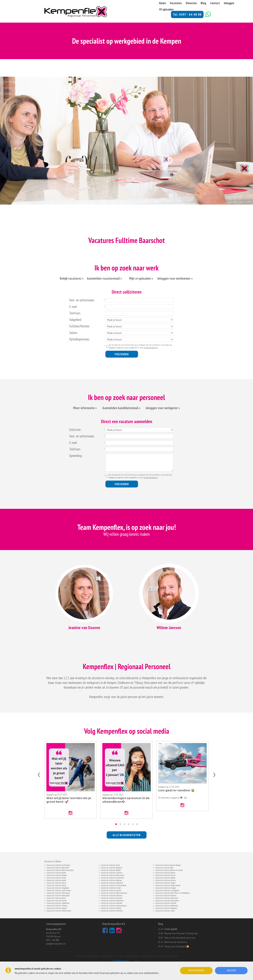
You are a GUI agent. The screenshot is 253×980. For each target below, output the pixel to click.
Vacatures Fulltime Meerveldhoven (114, 893)
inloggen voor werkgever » (163, 408)
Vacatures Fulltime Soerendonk (167, 900)
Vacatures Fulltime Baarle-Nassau (168, 865)
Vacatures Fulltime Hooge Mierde (168, 885)
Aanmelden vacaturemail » (104, 278)
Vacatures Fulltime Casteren (112, 872)
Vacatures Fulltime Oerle (56, 898)
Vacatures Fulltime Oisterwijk (167, 898)
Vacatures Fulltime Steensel (111, 903)
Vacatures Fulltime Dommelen (113, 875)
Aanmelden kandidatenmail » (122, 408)
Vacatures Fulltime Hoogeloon (58, 888)
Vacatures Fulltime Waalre (111, 908)
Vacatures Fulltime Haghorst (112, 883)
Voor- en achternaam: (82, 300)
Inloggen (229, 3)
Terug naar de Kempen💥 (177, 946)
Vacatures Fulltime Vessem (57, 908)
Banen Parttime (148, 956)
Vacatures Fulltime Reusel (57, 900)
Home (162, 3)
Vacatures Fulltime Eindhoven (112, 877)
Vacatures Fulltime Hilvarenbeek (113, 885)
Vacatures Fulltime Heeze (56, 885)
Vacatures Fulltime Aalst (110, 865)
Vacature (78, 956)
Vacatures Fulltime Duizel (165, 875)
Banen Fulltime (133, 956)
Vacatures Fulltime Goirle (56, 883)
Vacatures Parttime (109, 956)
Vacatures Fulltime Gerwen (166, 880)
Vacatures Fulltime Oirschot (112, 898)
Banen (122, 956)
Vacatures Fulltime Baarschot (58, 867)
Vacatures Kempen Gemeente (167, 956)
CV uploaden (166, 9)
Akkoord (231, 971)
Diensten (191, 3)
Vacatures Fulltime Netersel (111, 895)
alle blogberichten (127, 835)
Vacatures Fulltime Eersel (56, 877)
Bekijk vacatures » (72, 278)
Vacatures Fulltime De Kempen (58, 865)
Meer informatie (196, 971)
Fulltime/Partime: (80, 326)
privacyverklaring (151, 348)
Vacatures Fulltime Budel (56, 872)
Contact (215, 3)
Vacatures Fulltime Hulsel (111, 888)
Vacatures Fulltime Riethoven (112, 900)
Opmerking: (76, 456)
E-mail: (73, 307)
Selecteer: (75, 430)
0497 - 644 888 (52, 940)
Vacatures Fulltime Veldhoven (167, 905)
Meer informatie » (85, 408)
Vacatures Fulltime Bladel (111, 870)
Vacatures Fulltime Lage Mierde (59, 890)
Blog (203, 3)
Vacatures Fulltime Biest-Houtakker (60, 870)
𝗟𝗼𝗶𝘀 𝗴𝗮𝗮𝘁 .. (171, 929)
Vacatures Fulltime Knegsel (166, 888)
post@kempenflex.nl (56, 944)
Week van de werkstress (176, 942)
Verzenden (122, 354)
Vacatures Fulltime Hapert (165, 883)
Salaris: (74, 333)
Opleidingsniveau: (80, 339)
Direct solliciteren (127, 292)
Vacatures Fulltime (92, 956)
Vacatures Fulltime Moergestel (58, 895)
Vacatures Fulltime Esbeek (165, 877)
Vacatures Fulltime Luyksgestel (167, 890)
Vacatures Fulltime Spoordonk (58, 903)
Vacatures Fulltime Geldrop (111, 880)
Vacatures (176, 3)
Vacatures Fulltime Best (164, 867)
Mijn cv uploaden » (141, 278)
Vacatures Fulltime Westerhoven (59, 910)
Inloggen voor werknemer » (175, 278)
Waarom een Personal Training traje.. (181, 933)
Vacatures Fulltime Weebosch (166, 908)
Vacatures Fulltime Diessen (57, 875)
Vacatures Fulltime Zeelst (165, 910)
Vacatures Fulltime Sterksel (166, 903)
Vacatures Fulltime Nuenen (166, 895)
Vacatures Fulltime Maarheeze (58, 893)
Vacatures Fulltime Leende (111, 890)
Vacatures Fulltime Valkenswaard (114, 905)
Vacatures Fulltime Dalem (165, 872)
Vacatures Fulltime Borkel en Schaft (169, 870)
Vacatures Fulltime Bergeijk (111, 867)
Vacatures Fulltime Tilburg (57, 905)
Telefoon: (75, 313)
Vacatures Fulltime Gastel (56, 880)
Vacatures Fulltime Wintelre (112, 910)
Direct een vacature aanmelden (127, 421)
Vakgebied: (76, 320)
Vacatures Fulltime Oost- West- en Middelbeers (172, 893)
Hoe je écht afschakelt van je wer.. (180, 938)
